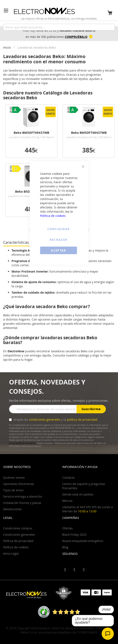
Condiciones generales (19, 535)
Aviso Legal (11, 553)
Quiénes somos (14, 478)
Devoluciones (12, 509)
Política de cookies (53, 216)
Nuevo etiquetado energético (83, 541)
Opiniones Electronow (19, 484)
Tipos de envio (13, 490)
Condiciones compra (18, 528)
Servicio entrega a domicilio (23, 496)
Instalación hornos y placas (22, 503)
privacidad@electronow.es (22, 443)
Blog (65, 547)
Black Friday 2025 (74, 535)
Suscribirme (91, 409)
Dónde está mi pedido (78, 494)
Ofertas (67, 528)
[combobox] (59, 27)
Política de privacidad (18, 541)
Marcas (67, 501)
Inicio (7, 47)
